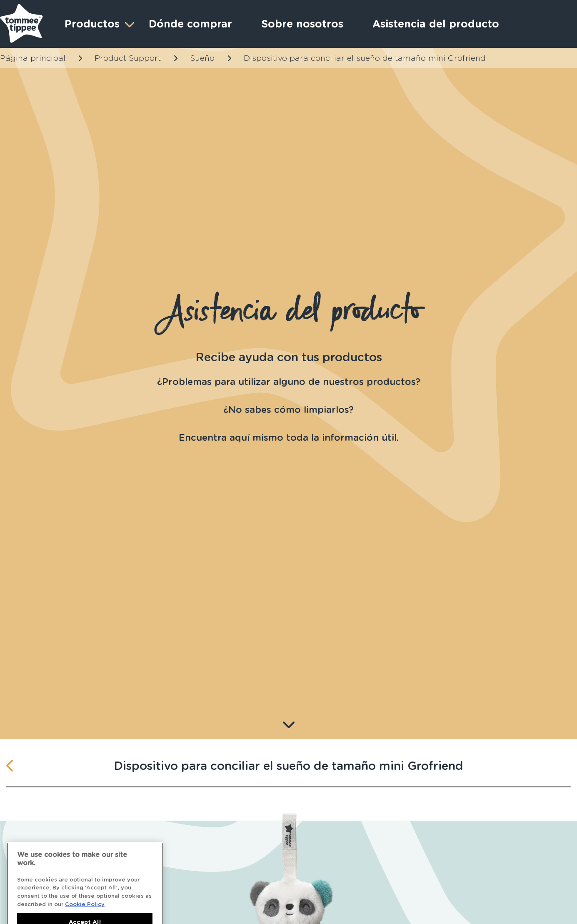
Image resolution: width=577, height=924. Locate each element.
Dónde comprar (190, 24)
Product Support (128, 58)
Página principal (33, 58)
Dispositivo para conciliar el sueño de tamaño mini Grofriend (365, 58)
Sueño (202, 58)
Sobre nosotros (302, 24)
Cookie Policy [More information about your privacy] (85, 910)
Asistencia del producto (436, 24)
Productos (98, 24)
